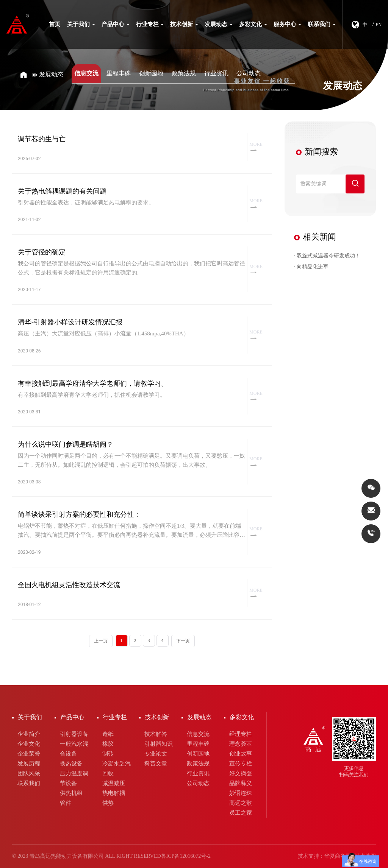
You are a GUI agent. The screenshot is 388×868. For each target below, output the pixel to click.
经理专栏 (241, 734)
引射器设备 (74, 734)
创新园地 (151, 73)
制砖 (108, 754)
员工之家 (241, 813)
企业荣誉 (29, 754)
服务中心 (287, 24)
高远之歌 (241, 803)
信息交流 (86, 73)
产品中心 (115, 24)
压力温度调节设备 (74, 778)
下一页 (183, 641)
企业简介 (29, 734)
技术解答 (156, 734)
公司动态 (249, 73)
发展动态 (218, 24)
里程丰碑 (119, 73)
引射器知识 (159, 744)
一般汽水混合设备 (74, 749)
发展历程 (29, 764)
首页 (55, 24)
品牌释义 (241, 783)
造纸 (108, 734)
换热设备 (71, 764)
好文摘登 (241, 773)
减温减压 (114, 783)
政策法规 (184, 73)
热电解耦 (114, 793)
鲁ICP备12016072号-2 (186, 856)
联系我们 (322, 24)
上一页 (101, 641)
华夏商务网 (338, 856)
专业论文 (156, 754)
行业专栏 (150, 24)
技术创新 (184, 24)
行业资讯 (216, 73)
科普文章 (156, 764)
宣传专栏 (241, 764)
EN (379, 25)
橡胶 (108, 744)
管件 (66, 803)
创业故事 (241, 754)
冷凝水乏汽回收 (117, 768)
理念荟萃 (241, 744)
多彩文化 (253, 24)
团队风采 (29, 773)
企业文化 (29, 744)
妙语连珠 (241, 793)
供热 (108, 803)
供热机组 (71, 793)
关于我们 (81, 24)
